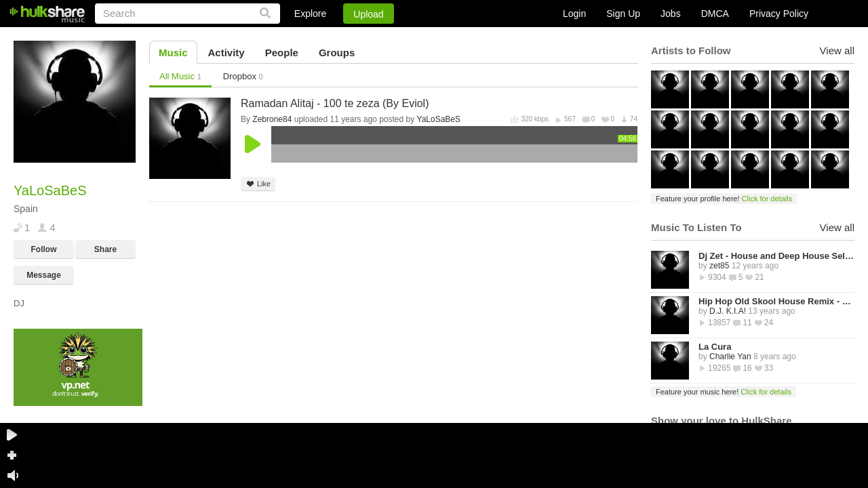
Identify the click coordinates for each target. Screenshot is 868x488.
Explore (310, 14)
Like (258, 184)
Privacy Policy (779, 14)
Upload (368, 14)
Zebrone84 (272, 119)
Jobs (671, 14)
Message (44, 275)
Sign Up (623, 14)
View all (837, 50)
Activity (226, 53)
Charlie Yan (730, 357)
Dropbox (243, 76)
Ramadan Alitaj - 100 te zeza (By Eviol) (335, 103)
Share (105, 249)
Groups (337, 53)
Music (173, 53)
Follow (44, 249)
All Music (180, 76)
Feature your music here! (724, 392)
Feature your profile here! (724, 199)
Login (574, 14)
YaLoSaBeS (439, 119)
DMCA (715, 14)
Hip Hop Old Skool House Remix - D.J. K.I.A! (776, 301)
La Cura (715, 347)
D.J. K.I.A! (728, 311)
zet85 (719, 266)
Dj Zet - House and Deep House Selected (776, 256)
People (282, 53)
